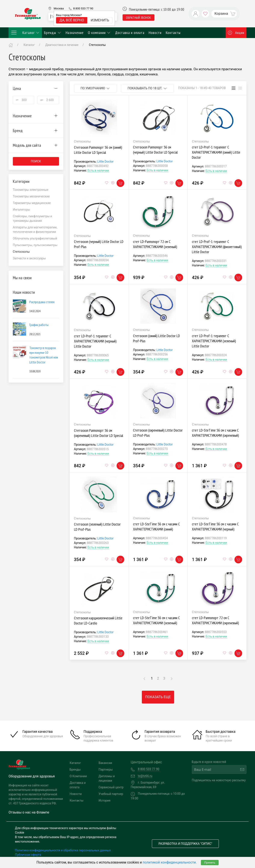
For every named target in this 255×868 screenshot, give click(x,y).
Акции (236, 33)
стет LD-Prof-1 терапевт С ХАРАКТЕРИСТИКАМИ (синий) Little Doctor (216, 152)
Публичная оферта (28, 855)
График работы (39, 325)
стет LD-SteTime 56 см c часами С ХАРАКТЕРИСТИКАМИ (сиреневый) (215, 433)
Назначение (75, 33)
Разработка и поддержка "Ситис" (185, 844)
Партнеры (106, 770)
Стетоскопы (97, 45)
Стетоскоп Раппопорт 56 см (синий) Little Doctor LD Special (98, 150)
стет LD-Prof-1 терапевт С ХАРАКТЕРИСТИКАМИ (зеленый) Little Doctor (214, 341)
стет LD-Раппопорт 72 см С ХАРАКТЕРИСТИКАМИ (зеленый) (155, 244)
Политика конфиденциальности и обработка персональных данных (63, 850)
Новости (155, 33)
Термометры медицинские (32, 203)
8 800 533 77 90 (83, 8)
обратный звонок (139, 18)
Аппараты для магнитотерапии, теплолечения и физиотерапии (35, 230)
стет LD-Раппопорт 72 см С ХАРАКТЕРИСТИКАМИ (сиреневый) (215, 620)
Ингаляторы (21, 210)
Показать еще (158, 697)
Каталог (25, 33)
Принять (210, 863)
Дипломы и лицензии (107, 778)
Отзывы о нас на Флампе (29, 812)
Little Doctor (105, 162)
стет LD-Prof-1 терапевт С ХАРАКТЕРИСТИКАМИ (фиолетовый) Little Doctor (217, 247)
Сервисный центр (111, 787)
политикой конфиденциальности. (170, 862)
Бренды (53, 33)
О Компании (78, 776)
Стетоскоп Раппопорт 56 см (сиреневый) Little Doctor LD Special (99, 433)
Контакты (173, 33)
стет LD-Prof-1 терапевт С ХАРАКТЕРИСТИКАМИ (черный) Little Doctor (95, 341)
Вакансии (105, 763)
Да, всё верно (72, 20)
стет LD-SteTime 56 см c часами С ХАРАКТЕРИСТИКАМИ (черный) (215, 527)
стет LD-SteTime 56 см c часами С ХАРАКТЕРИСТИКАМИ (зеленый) (156, 620)
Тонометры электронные (31, 190)
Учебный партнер (111, 794)
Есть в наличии (98, 170)
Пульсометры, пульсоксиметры (35, 245)
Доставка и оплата (130, 33)
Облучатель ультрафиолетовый (35, 238)
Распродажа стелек (42, 302)
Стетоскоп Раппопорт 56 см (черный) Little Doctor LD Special (155, 150)
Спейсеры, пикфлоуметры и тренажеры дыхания (32, 218)
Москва (59, 8)
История (105, 800)
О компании (99, 33)
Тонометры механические (31, 196)
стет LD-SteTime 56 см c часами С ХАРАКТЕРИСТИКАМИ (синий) (156, 527)
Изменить (100, 20)
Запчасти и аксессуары (29, 258)
